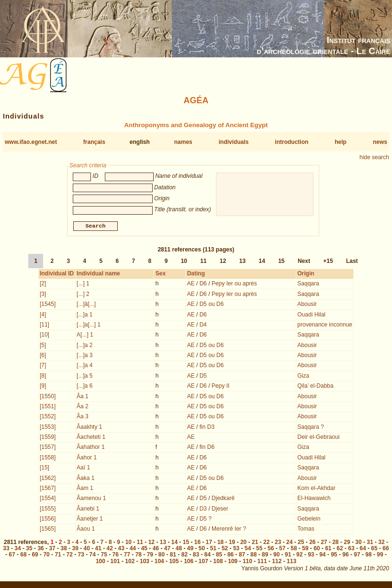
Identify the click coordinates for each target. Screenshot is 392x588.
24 (289, 543)
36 (40, 549)
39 (75, 549)
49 (190, 549)
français (94, 142)
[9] (43, 387)
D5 (203, 377)
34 (17, 549)
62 (340, 549)
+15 (328, 262)
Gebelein (309, 520)
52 (225, 549)
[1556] (48, 520)
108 (218, 562)
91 (288, 555)
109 (233, 562)
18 (220, 543)
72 (69, 555)
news (380, 142)
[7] (43, 366)
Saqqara (308, 284)
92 (299, 555)
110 (247, 562)
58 (294, 549)
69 (35, 555)
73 (81, 555)
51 (213, 549)
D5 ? (206, 520)
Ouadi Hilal (311, 316)
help (341, 142)
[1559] (48, 438)
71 (58, 555)
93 (311, 555)
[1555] (48, 510)
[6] (43, 356)
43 (121, 549)
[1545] (48, 305)
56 (271, 549)
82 (185, 555)
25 (301, 543)
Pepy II (220, 387)
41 (98, 549)
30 (358, 543)
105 (174, 562)
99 (380, 555)
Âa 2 (83, 407)
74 (93, 555)
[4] (43, 316)
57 (282, 549)
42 (110, 549)
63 (351, 549)
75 (104, 555)
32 (381, 543)
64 (363, 549)
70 (46, 555)
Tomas (306, 530)
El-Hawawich (314, 499)
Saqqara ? (310, 428)
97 (357, 555)
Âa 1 (83, 397)
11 (203, 262)
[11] (45, 326)
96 (345, 555)
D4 (203, 326)
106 (189, 562)
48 (179, 549)
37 (52, 549)
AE (191, 284)
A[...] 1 (85, 336)
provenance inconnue (325, 326)
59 (305, 549)
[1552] (48, 417)
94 (322, 555)
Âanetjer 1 (90, 520)
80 (162, 555)
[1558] (48, 458)
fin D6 (207, 448)
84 (207, 555)
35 (29, 549)
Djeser (220, 510)
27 (324, 543)
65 (374, 549)
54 (248, 549)
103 (145, 562)
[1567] (48, 489)
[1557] (48, 448)
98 (368, 555)
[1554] (48, 499)
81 (173, 555)
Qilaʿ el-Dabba (315, 387)
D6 (203, 284)
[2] (43, 284)
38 (63, 549)
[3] (43, 295)
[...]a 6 (84, 387)
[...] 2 (83, 295)
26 (312, 543)
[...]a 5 (84, 377)
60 (317, 549)
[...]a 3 (84, 356)
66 (386, 549)
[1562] (48, 479)
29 (347, 543)
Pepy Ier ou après (234, 284)
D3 (203, 510)
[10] (45, 336)
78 (139, 555)
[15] (45, 468)
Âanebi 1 (88, 510)
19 (232, 543)
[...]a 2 (84, 346)
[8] (43, 377)
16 (197, 543)
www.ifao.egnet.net (31, 142)
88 (253, 555)
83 (196, 555)
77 (127, 555)
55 (259, 549)
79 (150, 555)
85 (219, 555)
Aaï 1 (83, 468)
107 (203, 562)
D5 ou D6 (212, 305)
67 (12, 555)
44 (133, 549)
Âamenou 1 (91, 499)
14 (262, 262)
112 (277, 562)
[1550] (48, 397)
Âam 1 (85, 489)
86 (230, 555)
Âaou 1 (86, 530)
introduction (291, 142)
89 (265, 555)
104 (159, 562)
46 (156, 549)
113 (291, 562)
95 (334, 555)
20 (243, 543)
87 (242, 555)
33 (6, 549)
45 (144, 549)
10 (184, 262)
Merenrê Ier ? (229, 530)
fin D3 (207, 428)
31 (370, 543)
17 (209, 543)
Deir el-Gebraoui (318, 438)
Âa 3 (83, 417)
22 (266, 543)
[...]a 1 (84, 316)
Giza (303, 377)
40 (87, 549)
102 (130, 562)
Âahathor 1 (91, 448)
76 (116, 555)
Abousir (307, 305)
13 (242, 262)
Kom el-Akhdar (316, 489)
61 (328, 549)
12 (223, 262)
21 (255, 543)
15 (281, 262)
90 (276, 555)
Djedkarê (223, 499)
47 (167, 549)
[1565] (48, 530)
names (183, 142)
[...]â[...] (86, 305)
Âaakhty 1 (89, 428)
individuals (234, 142)
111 (262, 562)
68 (23, 555)
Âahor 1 (87, 458)
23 (278, 543)
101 (115, 562)
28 (335, 543)
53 (236, 549)
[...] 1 (83, 284)
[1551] (48, 407)
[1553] (48, 428)
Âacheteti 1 (91, 438)
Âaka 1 (85, 479)
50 (202, 549)
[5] (43, 346)
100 (101, 562)
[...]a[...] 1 (89, 326)
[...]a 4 (84, 366)
